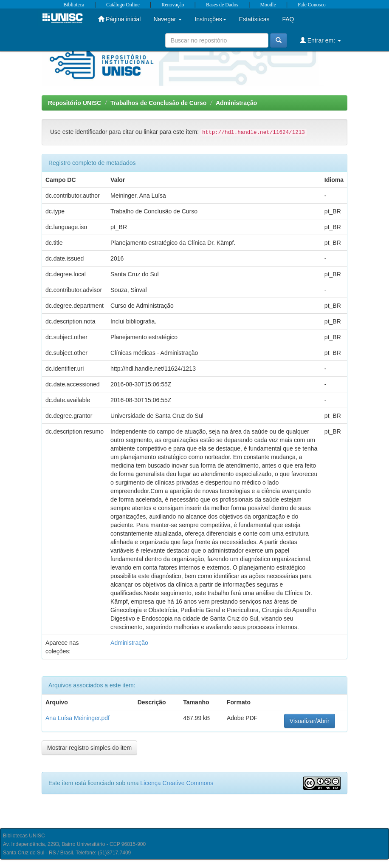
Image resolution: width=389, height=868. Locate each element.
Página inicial (119, 19)
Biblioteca (74, 5)
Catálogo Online (123, 5)
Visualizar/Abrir (310, 721)
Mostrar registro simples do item (89, 748)
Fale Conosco (312, 5)
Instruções (210, 19)
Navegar (168, 19)
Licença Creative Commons (177, 783)
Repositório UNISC (75, 103)
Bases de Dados (222, 5)
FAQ (288, 19)
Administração (236, 103)
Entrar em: (320, 40)
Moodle (268, 5)
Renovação (173, 5)
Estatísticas (254, 19)
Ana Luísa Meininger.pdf (78, 718)
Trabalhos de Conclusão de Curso (158, 103)
